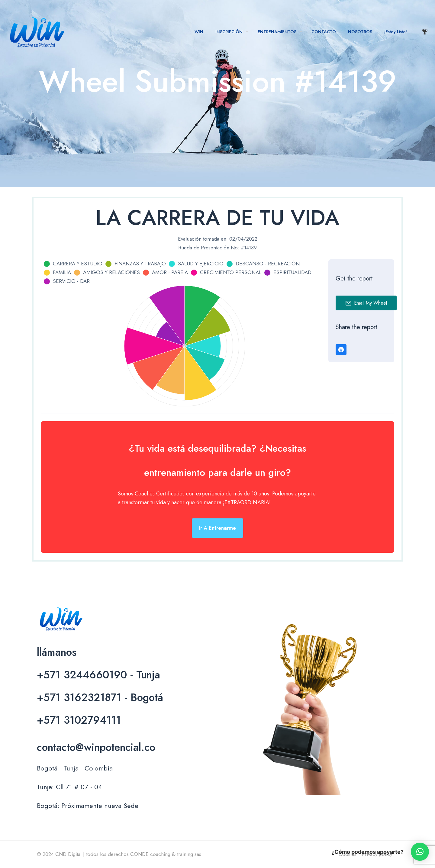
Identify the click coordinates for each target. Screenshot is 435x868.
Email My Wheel (366, 303)
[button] (420, 852)
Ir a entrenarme (217, 528)
